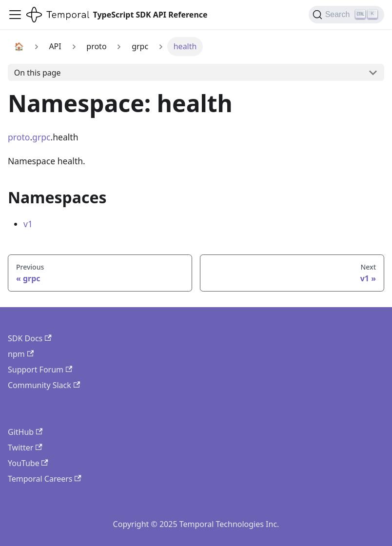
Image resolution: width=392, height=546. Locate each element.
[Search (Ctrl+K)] (346, 15)
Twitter (25, 448)
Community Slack (44, 385)
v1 (28, 224)
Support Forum (40, 370)
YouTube (28, 463)
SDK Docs (30, 338)
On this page (38, 73)
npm (21, 354)
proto (19, 137)
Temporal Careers (45, 479)
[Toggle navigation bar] (15, 15)
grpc (41, 137)
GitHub (25, 432)
